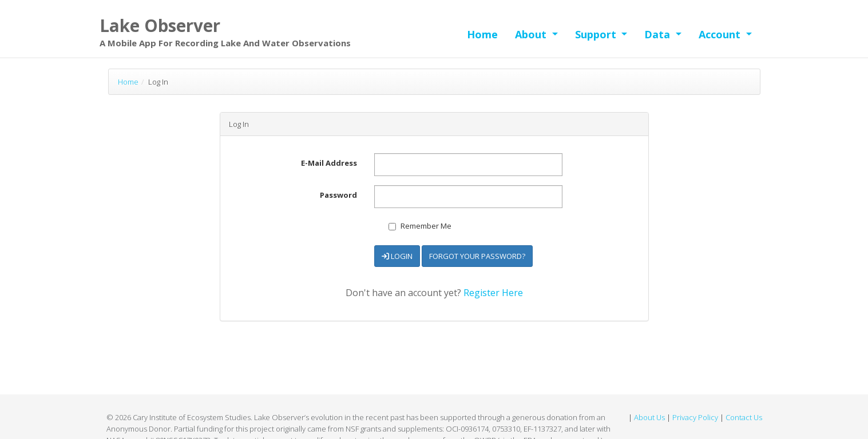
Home (482, 34)
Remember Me (420, 226)
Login (397, 256)
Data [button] (659, 34)
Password (338, 195)
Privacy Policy (695, 417)
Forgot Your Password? (477, 256)
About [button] (532, 34)
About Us (649, 417)
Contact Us (744, 417)
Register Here (493, 293)
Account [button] (721, 34)
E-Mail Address (329, 163)
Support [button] (597, 34)
